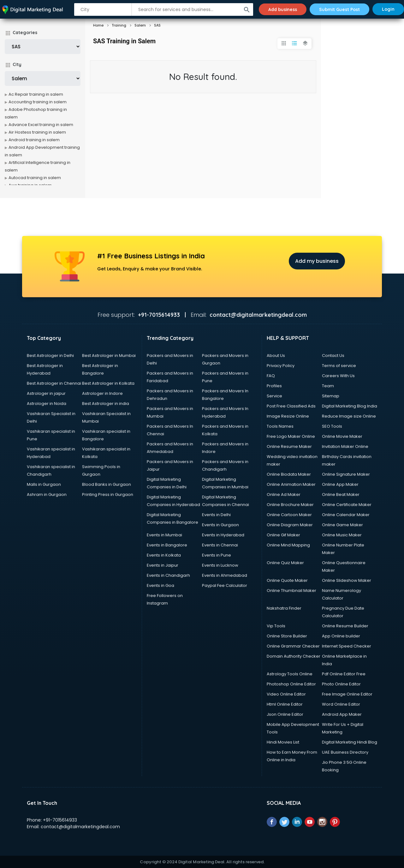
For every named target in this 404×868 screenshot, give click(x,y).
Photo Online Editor (341, 684)
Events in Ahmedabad (225, 575)
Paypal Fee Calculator (225, 585)
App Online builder (341, 636)
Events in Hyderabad (223, 535)
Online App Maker (340, 484)
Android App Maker (342, 714)
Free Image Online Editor (347, 694)
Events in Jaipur (163, 565)
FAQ (271, 376)
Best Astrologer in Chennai (54, 383)
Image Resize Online (288, 416)
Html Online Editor (285, 704)
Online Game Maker (342, 525)
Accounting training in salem (38, 102)
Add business (282, 9)
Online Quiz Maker (285, 563)
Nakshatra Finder (284, 608)
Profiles (274, 386)
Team (328, 386)
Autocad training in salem (35, 178)
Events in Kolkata (164, 555)
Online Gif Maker (283, 535)
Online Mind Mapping (288, 545)
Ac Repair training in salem (36, 94)
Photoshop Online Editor (291, 684)
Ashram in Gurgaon (47, 494)
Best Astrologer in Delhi (50, 356)
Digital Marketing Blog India (350, 406)
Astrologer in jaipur (46, 393)
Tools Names (280, 426)
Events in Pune (217, 555)
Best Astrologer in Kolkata (108, 383)
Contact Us (333, 356)
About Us (276, 356)
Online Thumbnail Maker (291, 591)
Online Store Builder (287, 636)
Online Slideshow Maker (347, 580)
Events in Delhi (216, 515)
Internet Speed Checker (347, 646)
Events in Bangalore (167, 545)
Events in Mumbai (164, 535)
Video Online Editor (286, 694)
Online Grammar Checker (293, 646)
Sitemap (331, 396)
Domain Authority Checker (294, 656)
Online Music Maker (342, 535)
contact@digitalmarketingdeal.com (80, 827)
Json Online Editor (285, 714)
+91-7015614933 (60, 820)
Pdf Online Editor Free (344, 674)
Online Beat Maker (341, 494)
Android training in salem (34, 140)
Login (388, 9)
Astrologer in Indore (102, 393)
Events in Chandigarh (168, 575)
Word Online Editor (341, 704)
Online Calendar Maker (346, 515)
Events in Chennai (220, 545)
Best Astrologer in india (106, 404)
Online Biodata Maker (289, 474)
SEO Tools (332, 426)
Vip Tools (276, 626)
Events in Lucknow (220, 565)
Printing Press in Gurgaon (108, 494)
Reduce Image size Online (349, 416)
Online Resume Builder (345, 626)
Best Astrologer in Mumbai (109, 356)
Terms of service (339, 366)
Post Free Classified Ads (291, 406)
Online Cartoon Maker (289, 515)
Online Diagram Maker (290, 525)
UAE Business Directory (345, 752)
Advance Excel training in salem (41, 125)
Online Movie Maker (342, 436)
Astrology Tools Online (290, 674)
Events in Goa (160, 585)
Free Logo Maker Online (291, 436)
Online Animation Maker (291, 484)
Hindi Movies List (283, 742)
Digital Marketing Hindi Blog (350, 742)
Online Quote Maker (287, 580)
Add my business (317, 261)
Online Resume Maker (289, 446)
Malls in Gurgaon (44, 484)
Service (274, 396)
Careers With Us (338, 376)
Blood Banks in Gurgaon (107, 484)
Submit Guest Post (339, 9)
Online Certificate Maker (347, 505)
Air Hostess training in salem (37, 132)
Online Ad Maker (284, 494)
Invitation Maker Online (345, 446)
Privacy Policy (281, 366)
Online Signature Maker (346, 474)
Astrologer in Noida (47, 404)
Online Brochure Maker (290, 505)
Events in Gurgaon (220, 525)
